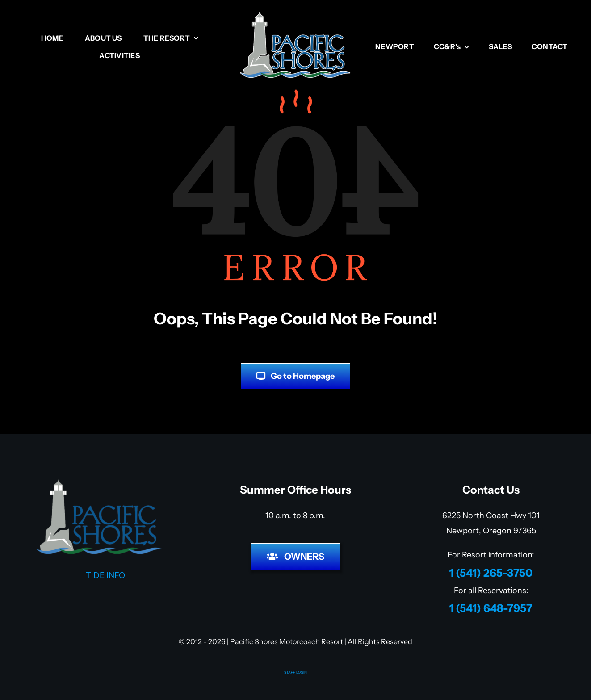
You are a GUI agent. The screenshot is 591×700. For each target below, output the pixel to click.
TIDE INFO (100, 575)
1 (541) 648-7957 (491, 608)
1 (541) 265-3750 (491, 573)
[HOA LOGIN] (295, 557)
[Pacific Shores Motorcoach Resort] (100, 482)
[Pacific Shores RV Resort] (296, 16)
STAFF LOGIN (295, 672)
